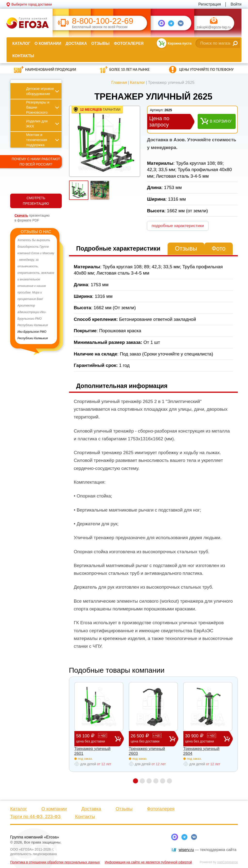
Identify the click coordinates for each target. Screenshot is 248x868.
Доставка (76, 43)
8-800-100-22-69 (103, 21)
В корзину (221, 121)
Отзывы (100, 43)
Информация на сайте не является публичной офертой (148, 862)
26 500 (150, 738)
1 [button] (136, 781)
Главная (119, 83)
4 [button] (156, 781)
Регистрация (210, 4)
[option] (36, 289)
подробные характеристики (178, 226)
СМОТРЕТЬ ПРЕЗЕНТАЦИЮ (36, 201)
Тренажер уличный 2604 (201, 751)
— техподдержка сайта (208, 850)
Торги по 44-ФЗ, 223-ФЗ (35, 817)
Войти (236, 4)
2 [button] (142, 781)
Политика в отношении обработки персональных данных (55, 862)
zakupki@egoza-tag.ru (214, 27)
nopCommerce (228, 862)
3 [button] (149, 781)
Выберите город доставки (32, 4)
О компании (48, 43)
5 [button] (163, 781)
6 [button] (169, 781)
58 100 (95, 738)
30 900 (204, 738)
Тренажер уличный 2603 (147, 751)
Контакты (23, 56)
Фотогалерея (129, 43)
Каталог (21, 43)
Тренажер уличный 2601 (93, 751)
